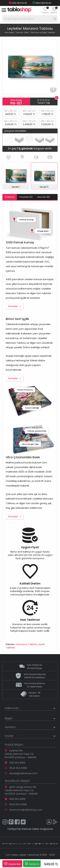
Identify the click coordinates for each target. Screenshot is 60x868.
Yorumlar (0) (26, 197)
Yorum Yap (44, 103)
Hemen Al (32, 864)
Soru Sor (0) (44, 197)
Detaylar (13, 306)
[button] (53, 178)
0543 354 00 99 (42, 3)
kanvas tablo (31, 829)
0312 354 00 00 (18, 3)
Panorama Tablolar (26, 644)
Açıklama (10, 197)
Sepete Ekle (12, 864)
